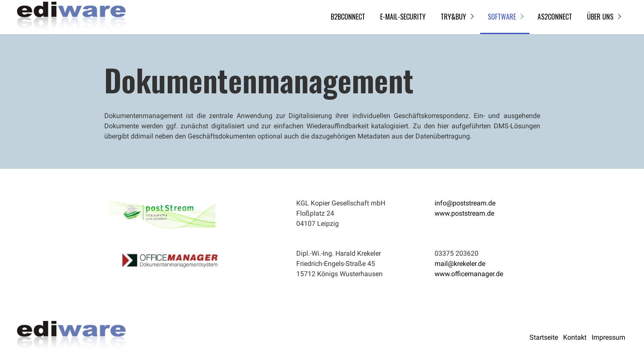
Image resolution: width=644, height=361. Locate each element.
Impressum (608, 337)
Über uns (600, 17)
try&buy (453, 17)
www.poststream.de (464, 213)
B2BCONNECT (348, 17)
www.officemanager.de (469, 274)
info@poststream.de (465, 203)
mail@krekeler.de (460, 264)
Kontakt (575, 337)
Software (502, 17)
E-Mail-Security (403, 17)
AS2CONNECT (555, 17)
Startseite (544, 337)
